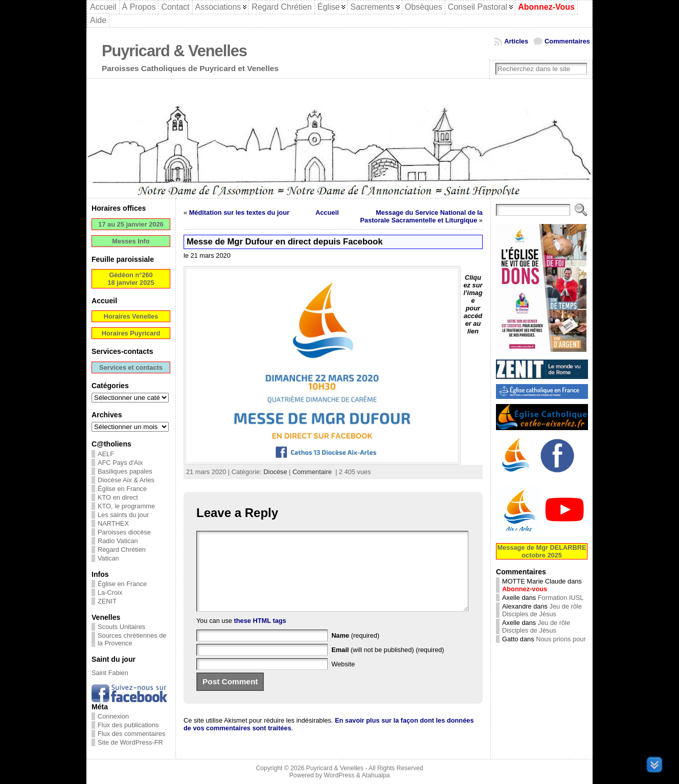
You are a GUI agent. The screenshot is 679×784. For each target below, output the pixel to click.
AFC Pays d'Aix (120, 463)
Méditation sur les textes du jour (239, 212)
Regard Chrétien (122, 550)
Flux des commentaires (131, 734)
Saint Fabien (110, 673)
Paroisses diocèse (124, 532)
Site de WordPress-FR (130, 742)
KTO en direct (118, 497)
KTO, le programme (126, 506)
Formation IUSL (561, 598)
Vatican (108, 558)
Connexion (113, 716)
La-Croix (110, 592)
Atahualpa (376, 775)
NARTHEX (113, 523)
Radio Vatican (118, 541)
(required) (355, 651)
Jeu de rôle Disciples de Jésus (542, 610)
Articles (516, 41)
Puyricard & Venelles (174, 51)
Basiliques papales (125, 471)
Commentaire (312, 472)
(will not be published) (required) (388, 665)
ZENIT (107, 601)
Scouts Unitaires (121, 627)
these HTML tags (260, 636)
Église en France (122, 489)
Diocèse (275, 472)
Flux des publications (128, 725)
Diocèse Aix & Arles (126, 480)
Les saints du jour (123, 515)
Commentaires (567, 41)
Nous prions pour (561, 639)
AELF (106, 454)
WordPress (339, 775)
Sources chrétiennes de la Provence (132, 639)
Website (343, 679)
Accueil (327, 212)
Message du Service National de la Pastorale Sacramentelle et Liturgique (421, 216)
